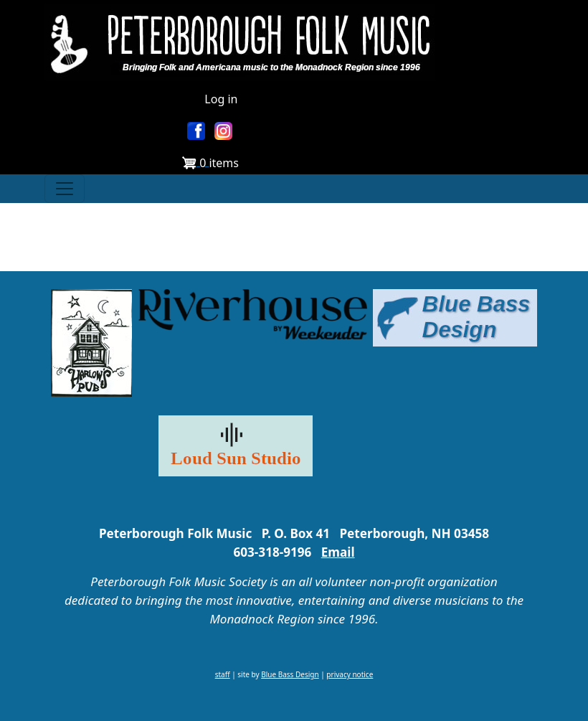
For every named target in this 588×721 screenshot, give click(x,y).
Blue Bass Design (290, 674)
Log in (221, 99)
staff (223, 674)
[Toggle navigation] (65, 189)
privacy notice (350, 674)
